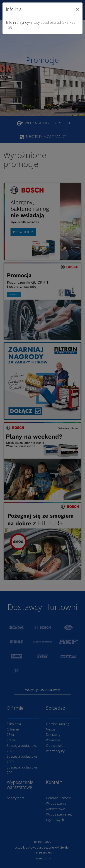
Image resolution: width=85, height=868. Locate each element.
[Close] (78, 9)
